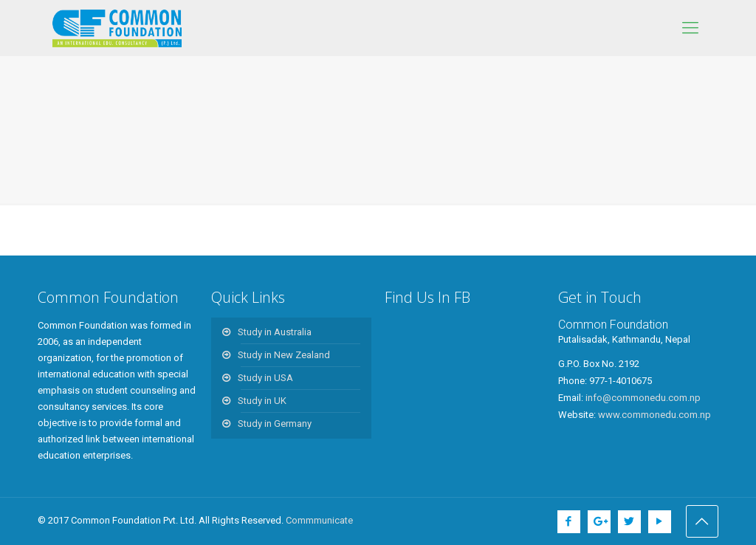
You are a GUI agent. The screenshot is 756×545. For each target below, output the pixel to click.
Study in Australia (275, 332)
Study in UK (262, 401)
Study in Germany (275, 424)
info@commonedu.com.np (643, 398)
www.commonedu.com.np (654, 415)
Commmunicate (319, 520)
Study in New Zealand (284, 355)
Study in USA (265, 378)
